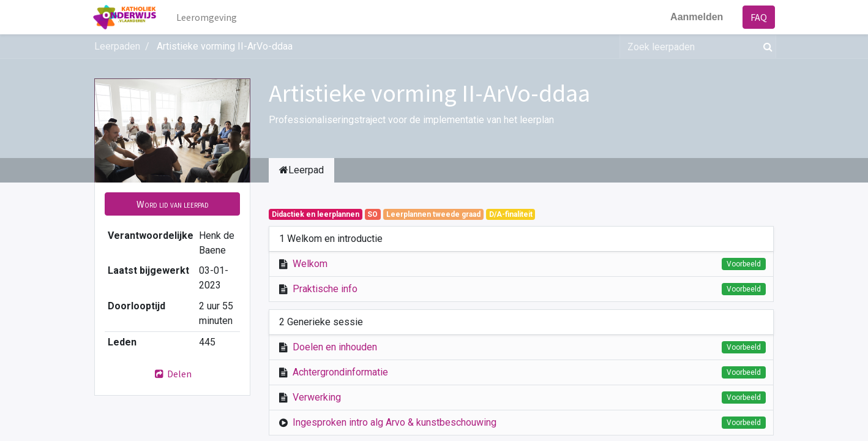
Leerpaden (117, 46)
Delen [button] (173, 374)
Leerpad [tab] (301, 170)
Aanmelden (695, 17)
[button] (172, 204)
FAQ (758, 17)
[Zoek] (765, 47)
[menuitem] (208, 17)
